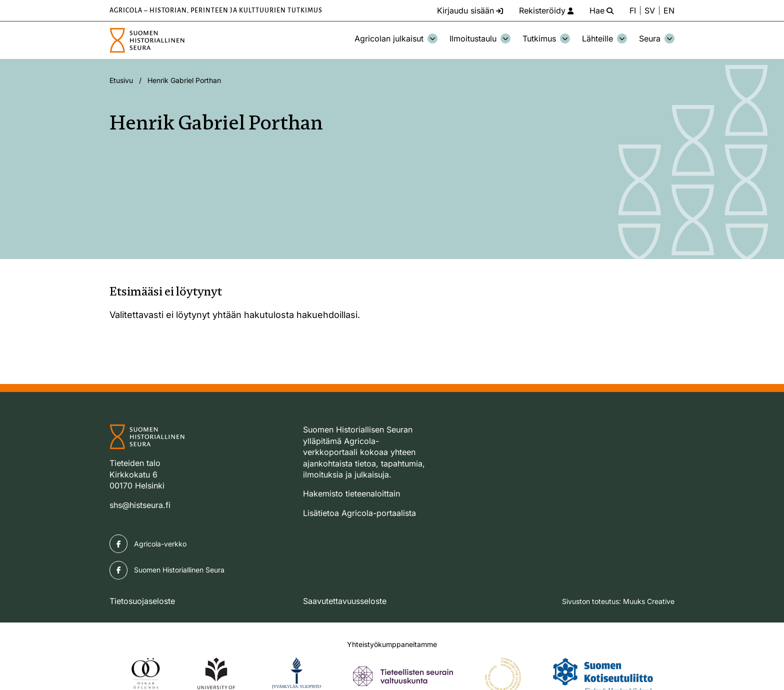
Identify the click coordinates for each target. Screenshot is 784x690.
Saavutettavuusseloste (345, 601)
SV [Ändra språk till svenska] (650, 10)
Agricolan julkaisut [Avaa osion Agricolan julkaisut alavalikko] (396, 38)
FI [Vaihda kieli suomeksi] (633, 10)
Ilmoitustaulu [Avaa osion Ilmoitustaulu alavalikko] (480, 38)
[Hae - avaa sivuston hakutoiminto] (601, 10)
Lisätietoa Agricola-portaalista (359, 513)
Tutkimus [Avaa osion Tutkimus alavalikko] (546, 38)
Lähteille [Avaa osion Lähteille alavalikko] (604, 38)
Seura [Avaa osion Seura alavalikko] (657, 38)
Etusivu (121, 80)
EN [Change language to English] (669, 10)
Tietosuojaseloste (142, 601)
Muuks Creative (649, 601)
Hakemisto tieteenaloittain (351, 493)
